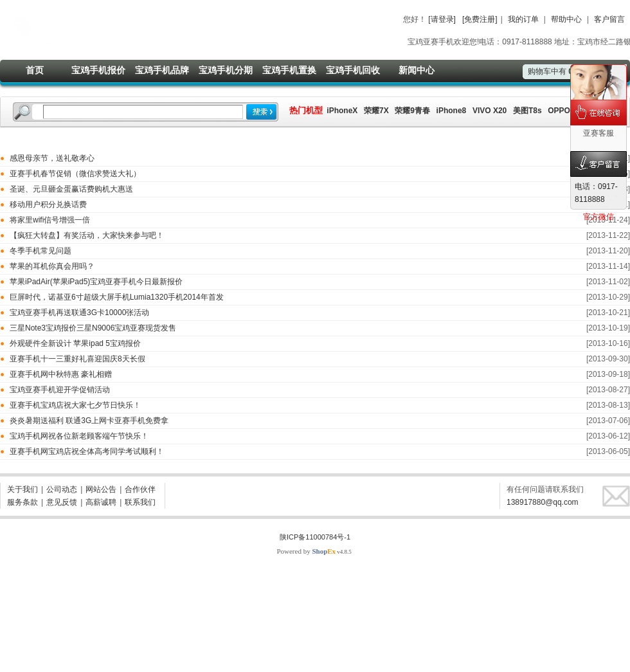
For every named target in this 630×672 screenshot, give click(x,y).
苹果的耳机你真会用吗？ (52, 266)
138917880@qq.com (543, 502)
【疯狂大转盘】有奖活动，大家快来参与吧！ (87, 235)
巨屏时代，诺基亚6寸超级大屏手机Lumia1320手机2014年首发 (117, 297)
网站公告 (101, 489)
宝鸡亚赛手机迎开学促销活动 (60, 390)
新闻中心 (417, 70)
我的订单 (523, 19)
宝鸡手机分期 (226, 70)
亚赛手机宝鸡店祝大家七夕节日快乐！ (75, 405)
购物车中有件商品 (563, 71)
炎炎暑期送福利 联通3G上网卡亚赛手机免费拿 (89, 421)
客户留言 (609, 19)
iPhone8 (452, 111)
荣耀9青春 (412, 111)
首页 (35, 70)
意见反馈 (62, 502)
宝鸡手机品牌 (162, 70)
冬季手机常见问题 (40, 251)
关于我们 (22, 489)
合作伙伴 (140, 489)
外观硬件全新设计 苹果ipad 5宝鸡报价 (75, 343)
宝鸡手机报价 (98, 70)
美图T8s (527, 111)
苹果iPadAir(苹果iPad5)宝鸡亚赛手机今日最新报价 (96, 282)
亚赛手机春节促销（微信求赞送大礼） (75, 174)
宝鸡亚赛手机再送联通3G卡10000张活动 (79, 313)
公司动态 (62, 489)
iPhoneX (341, 111)
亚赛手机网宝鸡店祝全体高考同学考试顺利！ (87, 451)
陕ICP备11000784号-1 (315, 537)
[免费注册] (480, 19)
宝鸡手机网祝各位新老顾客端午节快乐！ (79, 436)
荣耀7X (376, 111)
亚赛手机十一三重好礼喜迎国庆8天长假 (77, 359)
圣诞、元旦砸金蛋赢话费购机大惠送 (71, 189)
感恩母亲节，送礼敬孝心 (52, 158)
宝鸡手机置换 (289, 70)
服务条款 (22, 502)
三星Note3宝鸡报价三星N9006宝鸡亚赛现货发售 (93, 328)
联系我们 (140, 502)
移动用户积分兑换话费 (48, 204)
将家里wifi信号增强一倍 (50, 220)
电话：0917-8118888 (596, 193)
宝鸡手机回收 (353, 70)
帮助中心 (566, 19)
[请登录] (442, 19)
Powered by (306, 551)
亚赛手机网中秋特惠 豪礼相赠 (61, 374)
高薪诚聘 (101, 502)
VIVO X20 (490, 111)
